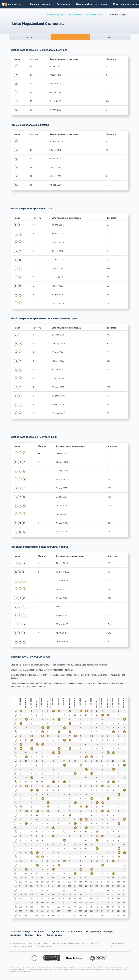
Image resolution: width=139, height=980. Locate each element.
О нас (85, 943)
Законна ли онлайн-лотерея (66, 943)
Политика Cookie (43, 946)
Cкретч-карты (54, 935)
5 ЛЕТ (110, 37)
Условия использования (21, 946)
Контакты (95, 943)
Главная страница (56, 14)
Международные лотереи (100, 931)
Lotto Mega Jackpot (94, 14)
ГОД (70, 37)
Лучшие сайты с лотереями (91, 4)
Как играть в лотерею (39, 943)
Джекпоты (15, 935)
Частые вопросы (17, 943)
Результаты (75, 14)
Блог (40, 935)
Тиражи (29, 935)
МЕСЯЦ (30, 37)
